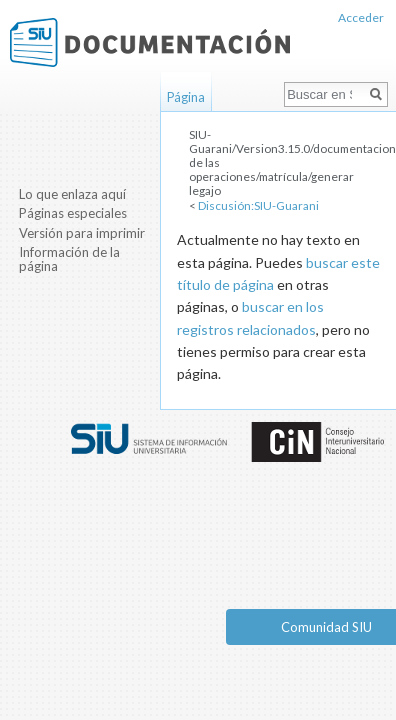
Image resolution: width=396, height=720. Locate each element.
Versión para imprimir (82, 233)
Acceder (361, 17)
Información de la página (69, 259)
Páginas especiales (73, 213)
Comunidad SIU (326, 627)
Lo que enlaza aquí (72, 194)
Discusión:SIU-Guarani (258, 205)
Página (186, 97)
